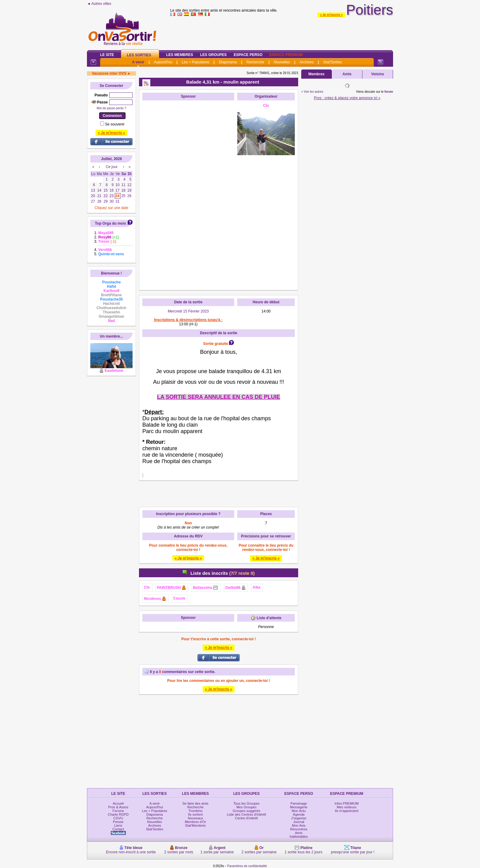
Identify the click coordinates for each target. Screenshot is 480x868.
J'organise (299, 818)
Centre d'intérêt (247, 818)
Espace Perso (248, 55)
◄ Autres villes (99, 4)
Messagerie (299, 807)
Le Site (107, 55)
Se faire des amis (195, 803)
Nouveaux (196, 818)
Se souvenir (115, 124)
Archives (306, 62)
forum (389, 92)
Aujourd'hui (163, 62)
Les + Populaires (196, 62)
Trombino (195, 811)
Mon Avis (299, 825)
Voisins (378, 74)
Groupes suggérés (247, 811)
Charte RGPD (118, 814)
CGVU (118, 818)
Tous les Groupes (246, 803)
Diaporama (228, 62)
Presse (118, 822)
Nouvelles (282, 62)
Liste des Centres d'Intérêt (246, 814)
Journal (299, 822)
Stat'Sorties (333, 62)
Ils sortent (196, 814)
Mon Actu (299, 811)
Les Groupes (214, 55)
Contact (118, 829)
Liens (118, 825)
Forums (118, 811)
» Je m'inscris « (331, 15)
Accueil (118, 803)
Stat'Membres (196, 825)
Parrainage (299, 803)
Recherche (255, 62)
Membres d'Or (195, 822)
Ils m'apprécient (347, 811)
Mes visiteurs (347, 807)
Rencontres (299, 829)
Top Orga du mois (111, 223)
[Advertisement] (188, 195)
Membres (316, 74)
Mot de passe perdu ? (112, 108)
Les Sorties (139, 55)
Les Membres (180, 55)
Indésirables (299, 836)
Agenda (299, 814)
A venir (138, 62)
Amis (347, 74)
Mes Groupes (246, 807)
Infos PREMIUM (347, 803)
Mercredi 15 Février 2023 (188, 311)
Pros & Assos (118, 807)
